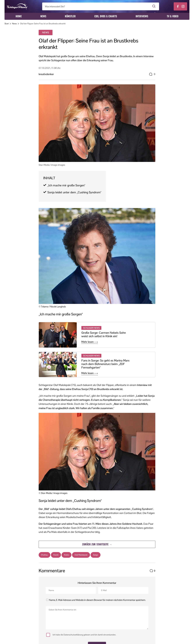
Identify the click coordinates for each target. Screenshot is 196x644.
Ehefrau (44, 555)
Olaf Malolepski (81, 555)
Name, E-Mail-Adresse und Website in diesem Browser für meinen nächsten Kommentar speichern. (97, 600)
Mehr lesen (90, 342)
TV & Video (173, 16)
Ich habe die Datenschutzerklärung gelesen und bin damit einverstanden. (81, 635)
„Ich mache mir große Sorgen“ (66, 185)
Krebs (66, 555)
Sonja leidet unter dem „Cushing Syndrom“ (74, 192)
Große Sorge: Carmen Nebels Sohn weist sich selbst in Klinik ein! (104, 334)
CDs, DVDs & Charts (106, 16)
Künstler (70, 16)
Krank (56, 555)
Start (7, 24)
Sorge (96, 555)
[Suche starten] (154, 6)
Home (19, 16)
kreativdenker (46, 74)
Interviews (142, 16)
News (43, 16)
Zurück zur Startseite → (97, 544)
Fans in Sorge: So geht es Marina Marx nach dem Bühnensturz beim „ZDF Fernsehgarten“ (105, 364)
